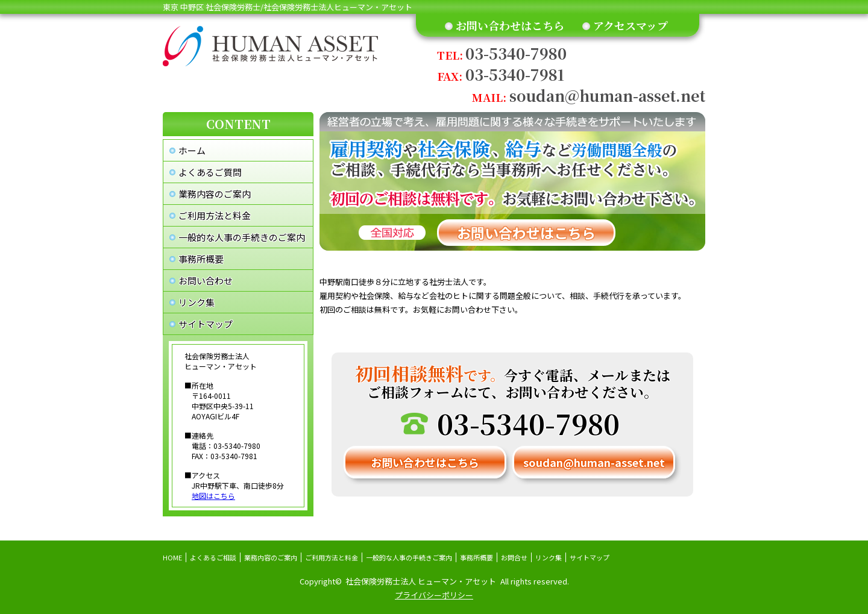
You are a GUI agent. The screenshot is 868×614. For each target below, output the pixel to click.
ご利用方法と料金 (215, 215)
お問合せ (514, 557)
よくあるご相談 (213, 557)
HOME (172, 557)
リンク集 (197, 302)
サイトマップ (206, 324)
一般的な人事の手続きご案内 (409, 557)
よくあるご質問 (210, 172)
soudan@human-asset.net (589, 96)
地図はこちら (213, 496)
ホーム (192, 150)
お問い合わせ (206, 280)
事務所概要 (201, 259)
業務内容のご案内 (215, 194)
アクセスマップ (631, 25)
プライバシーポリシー (434, 595)
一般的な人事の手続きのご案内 (242, 237)
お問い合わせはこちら (510, 25)
